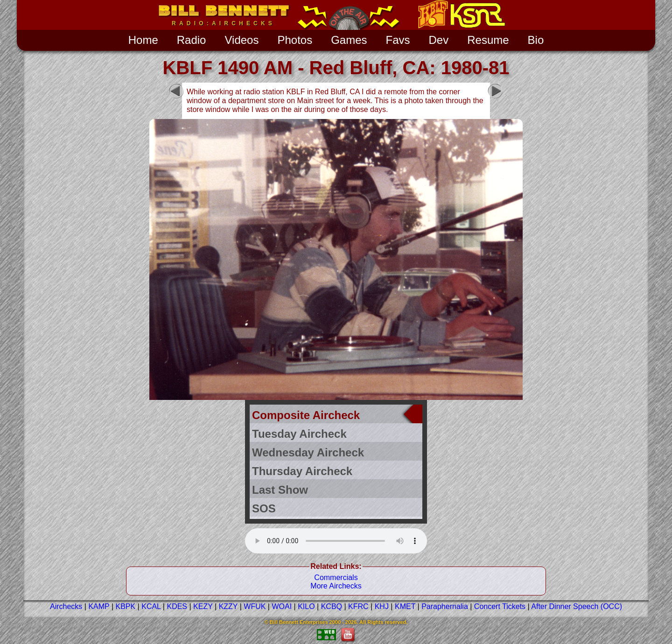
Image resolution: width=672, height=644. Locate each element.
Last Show (280, 490)
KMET (405, 606)
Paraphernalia (445, 606)
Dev (439, 40)
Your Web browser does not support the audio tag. (336, 540)
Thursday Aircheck (302, 471)
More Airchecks (336, 586)
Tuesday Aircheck (299, 434)
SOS (264, 508)
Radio (192, 40)
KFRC (358, 606)
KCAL (151, 606)
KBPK (125, 606)
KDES (177, 606)
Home (143, 40)
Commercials (336, 577)
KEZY (203, 606)
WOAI (282, 606)
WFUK (255, 606)
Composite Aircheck (306, 415)
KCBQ (332, 606)
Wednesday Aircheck (308, 452)
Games (349, 40)
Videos (241, 40)
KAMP (99, 606)
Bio (536, 40)
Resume (488, 40)
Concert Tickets (500, 606)
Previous (176, 91)
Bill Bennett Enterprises (299, 622)
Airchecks (66, 606)
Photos (295, 40)
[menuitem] (143, 40)
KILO (306, 606)
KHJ (382, 606)
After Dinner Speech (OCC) (577, 606)
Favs (398, 40)
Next (495, 91)
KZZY (228, 606)
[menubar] (336, 39)
